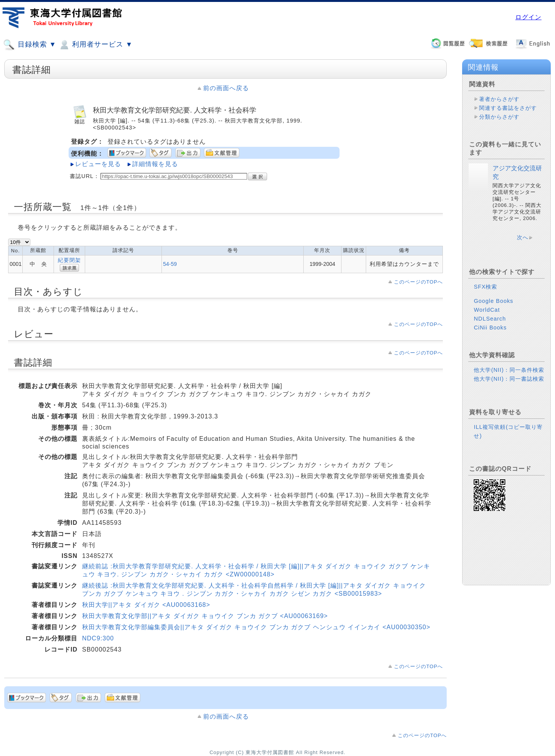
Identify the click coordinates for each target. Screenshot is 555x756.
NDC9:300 (98, 638)
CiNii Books (490, 328)
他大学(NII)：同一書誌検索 (509, 379)
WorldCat (487, 310)
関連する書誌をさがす (508, 108)
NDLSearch (490, 319)
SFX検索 (485, 287)
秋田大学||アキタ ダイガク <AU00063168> (146, 605)
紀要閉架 (69, 260)
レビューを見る (98, 164)
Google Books (493, 301)
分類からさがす (499, 117)
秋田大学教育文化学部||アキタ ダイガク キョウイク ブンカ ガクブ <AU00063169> (205, 616)
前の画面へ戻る (226, 88)
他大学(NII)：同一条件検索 (509, 370)
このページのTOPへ (418, 282)
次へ (523, 237)
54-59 (170, 264)
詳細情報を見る (155, 164)
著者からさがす (499, 99)
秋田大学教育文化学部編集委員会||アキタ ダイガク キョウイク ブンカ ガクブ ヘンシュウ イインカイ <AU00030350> (256, 627)
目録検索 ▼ (30, 45)
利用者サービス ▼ (95, 45)
